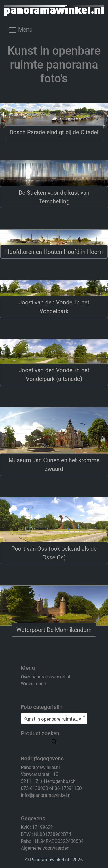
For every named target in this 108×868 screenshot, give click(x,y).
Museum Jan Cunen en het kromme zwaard (54, 465)
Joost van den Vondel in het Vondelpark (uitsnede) (54, 375)
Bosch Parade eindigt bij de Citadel (54, 132)
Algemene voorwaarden (45, 848)
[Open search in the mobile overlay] (54, 741)
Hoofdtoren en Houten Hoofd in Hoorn (54, 252)
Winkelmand (34, 684)
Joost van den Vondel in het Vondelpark (54, 307)
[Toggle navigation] (20, 32)
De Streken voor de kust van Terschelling (54, 197)
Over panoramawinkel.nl (46, 677)
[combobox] (54, 718)
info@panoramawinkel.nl (46, 795)
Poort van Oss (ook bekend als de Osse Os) (54, 553)
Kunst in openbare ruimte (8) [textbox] (53, 719)
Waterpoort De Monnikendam (54, 630)
